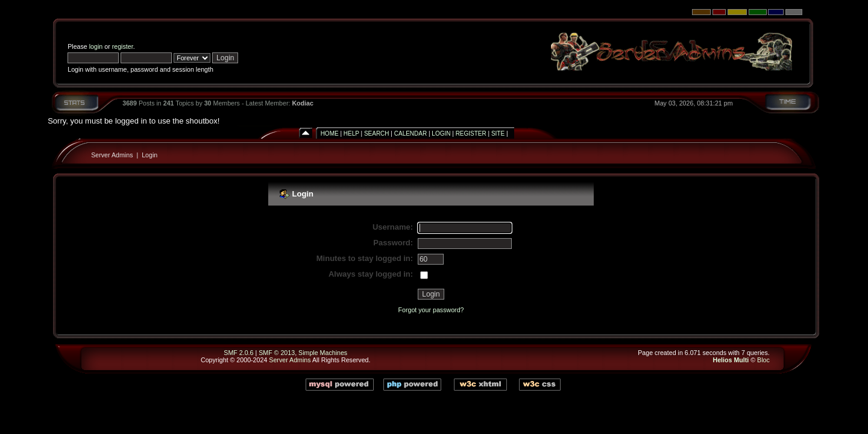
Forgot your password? (431, 310)
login (96, 46)
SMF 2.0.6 (238, 353)
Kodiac (303, 103)
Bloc (763, 360)
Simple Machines (323, 353)
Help (351, 134)
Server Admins (112, 155)
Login (441, 134)
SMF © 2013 (277, 353)
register (123, 46)
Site (498, 134)
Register (471, 134)
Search (377, 134)
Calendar (410, 134)
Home (330, 134)
